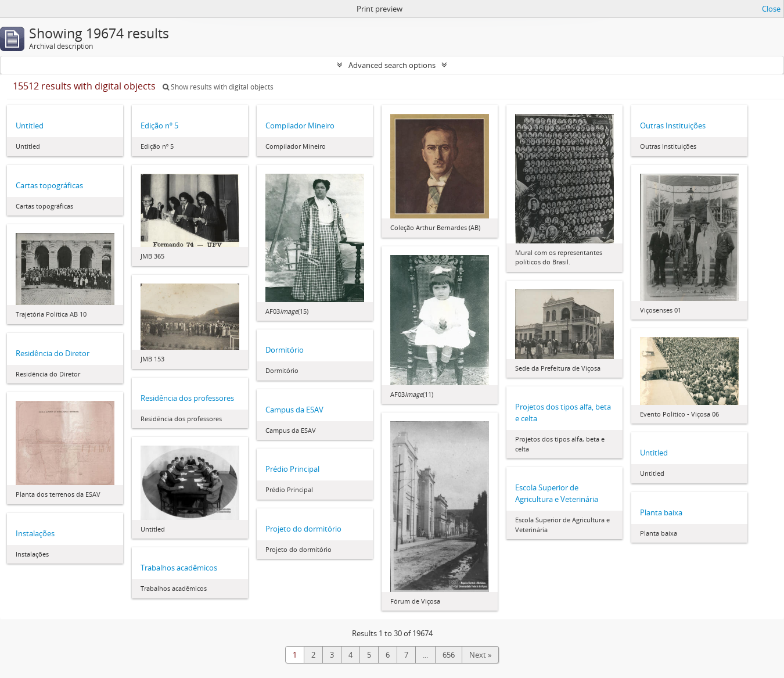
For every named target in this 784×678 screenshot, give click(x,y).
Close (771, 9)
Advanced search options (392, 65)
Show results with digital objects (218, 87)
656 (449, 655)
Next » (480, 655)
